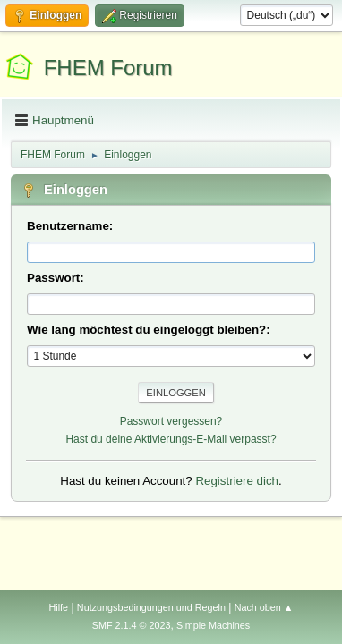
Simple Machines (213, 625)
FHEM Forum (108, 68)
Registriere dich (237, 481)
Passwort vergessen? (171, 421)
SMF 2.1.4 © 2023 (132, 625)
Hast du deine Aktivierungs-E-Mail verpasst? (171, 439)
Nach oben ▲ (264, 607)
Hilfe (58, 607)
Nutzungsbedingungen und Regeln (151, 607)
